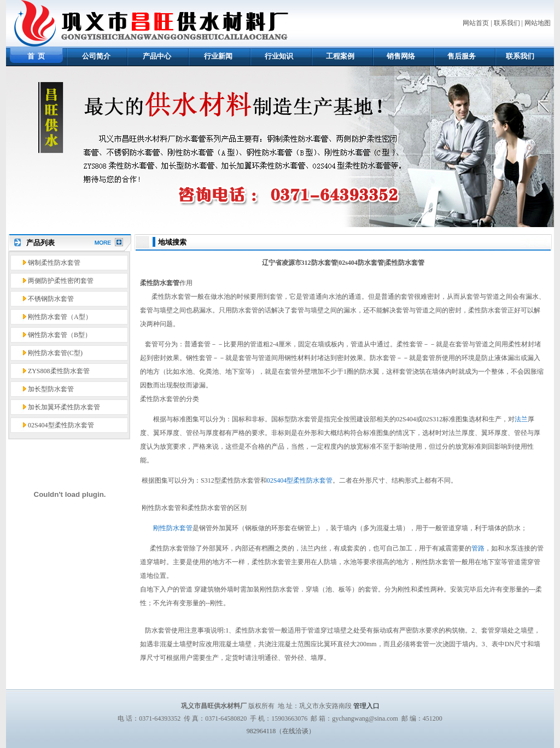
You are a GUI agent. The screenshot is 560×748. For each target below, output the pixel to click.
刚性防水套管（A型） (60, 317)
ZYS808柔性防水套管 (59, 371)
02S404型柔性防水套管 (61, 425)
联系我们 (507, 23)
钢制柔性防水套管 (54, 263)
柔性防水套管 (160, 283)
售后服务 (462, 56)
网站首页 (476, 23)
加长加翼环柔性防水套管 (64, 407)
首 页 (36, 56)
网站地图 (538, 23)
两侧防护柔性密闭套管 (61, 281)
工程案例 (340, 56)
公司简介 (96, 56)
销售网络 (401, 56)
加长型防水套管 (51, 389)
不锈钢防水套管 (51, 299)
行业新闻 (218, 56)
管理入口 (366, 706)
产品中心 (157, 56)
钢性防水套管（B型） (60, 335)
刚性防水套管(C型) (55, 353)
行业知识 (279, 56)
